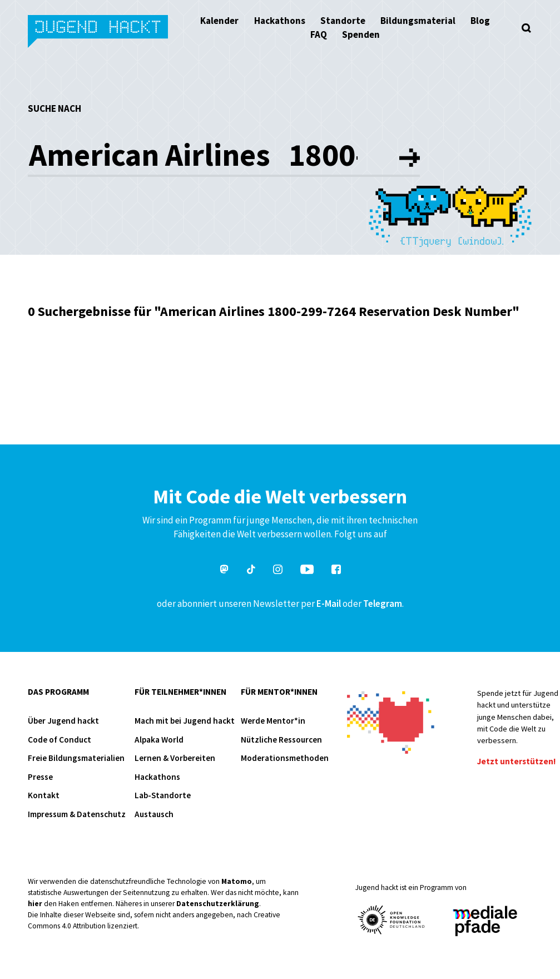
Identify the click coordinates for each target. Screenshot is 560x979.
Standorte (343, 21)
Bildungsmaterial (418, 21)
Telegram (383, 604)
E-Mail (329, 604)
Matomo (237, 881)
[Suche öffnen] (526, 28)
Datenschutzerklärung (218, 904)
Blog (480, 21)
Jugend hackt (99, 33)
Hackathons (280, 21)
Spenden (361, 34)
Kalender (219, 21)
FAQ (319, 34)
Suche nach (54, 108)
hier (35, 904)
